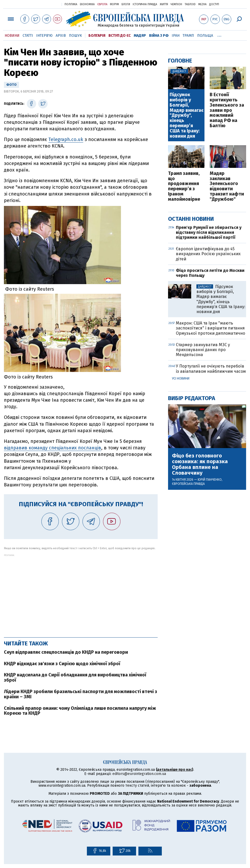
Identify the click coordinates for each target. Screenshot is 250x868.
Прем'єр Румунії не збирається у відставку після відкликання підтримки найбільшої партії (209, 232)
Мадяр (140, 36)
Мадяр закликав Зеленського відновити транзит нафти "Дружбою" (227, 187)
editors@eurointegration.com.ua (139, 774)
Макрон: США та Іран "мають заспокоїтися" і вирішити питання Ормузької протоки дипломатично (210, 328)
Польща (205, 36)
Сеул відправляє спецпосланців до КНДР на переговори (66, 652)
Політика (71, 4)
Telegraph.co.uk (66, 139)
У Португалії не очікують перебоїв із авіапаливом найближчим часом (211, 369)
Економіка (87, 4)
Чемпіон (176, 4)
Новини (12, 36)
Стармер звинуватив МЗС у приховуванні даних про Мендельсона (203, 350)
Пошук (75, 36)
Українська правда (45, 4)
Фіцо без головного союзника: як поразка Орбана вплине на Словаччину (200, 464)
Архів (61, 36)
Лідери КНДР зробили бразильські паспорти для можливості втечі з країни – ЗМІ (81, 694)
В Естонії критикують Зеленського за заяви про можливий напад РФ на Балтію (227, 110)
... (219, 35)
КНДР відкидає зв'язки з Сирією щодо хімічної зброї (62, 664)
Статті (28, 36)
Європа (102, 4)
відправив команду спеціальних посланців (53, 448)
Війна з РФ (159, 36)
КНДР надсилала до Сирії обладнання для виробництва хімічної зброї (75, 677)
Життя (164, 4)
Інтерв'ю (44, 36)
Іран (176, 36)
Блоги (126, 4)
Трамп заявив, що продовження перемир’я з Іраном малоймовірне (184, 187)
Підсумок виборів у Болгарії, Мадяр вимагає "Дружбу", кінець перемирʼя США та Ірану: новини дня (187, 115)
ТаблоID (190, 4)
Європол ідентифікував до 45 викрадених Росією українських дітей (208, 254)
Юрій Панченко (210, 480)
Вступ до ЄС (120, 36)
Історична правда (145, 4)
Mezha (202, 4)
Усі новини (181, 378)
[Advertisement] (81, 593)
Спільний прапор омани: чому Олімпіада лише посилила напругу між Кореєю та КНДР (80, 711)
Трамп (188, 36)
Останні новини (191, 219)
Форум (114, 4)
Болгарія (97, 36)
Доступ (214, 4)
